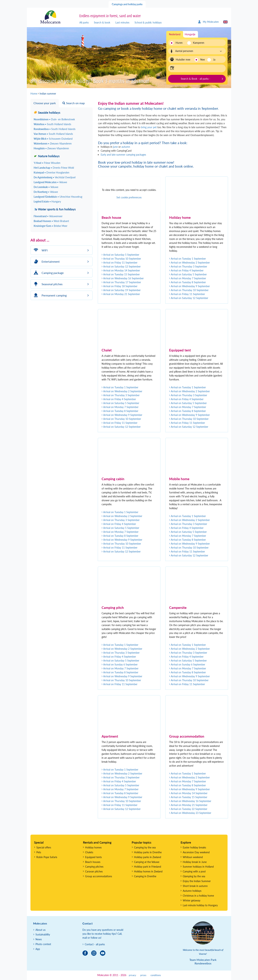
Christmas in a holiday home (198, 896)
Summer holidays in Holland (198, 867)
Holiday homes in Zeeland (148, 871)
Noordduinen (54, 119)
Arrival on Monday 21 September (121, 294)
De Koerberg (46, 192)
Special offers (44, 847)
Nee (203, 60)
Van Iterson (53, 134)
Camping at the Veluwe (147, 862)
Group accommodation (187, 736)
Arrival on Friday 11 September (120, 263)
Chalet (107, 350)
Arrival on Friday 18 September (120, 286)
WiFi (40, 250)
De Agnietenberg (55, 177)
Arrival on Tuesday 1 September (187, 259)
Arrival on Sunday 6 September (120, 664)
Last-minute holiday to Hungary (200, 905)
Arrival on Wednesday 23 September (190, 813)
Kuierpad (52, 172)
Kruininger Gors (51, 226)
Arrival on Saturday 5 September (120, 255)
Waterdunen (53, 143)
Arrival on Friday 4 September (186, 270)
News (39, 939)
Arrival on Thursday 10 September (121, 259)
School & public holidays (148, 22)
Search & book (102, 22)
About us (40, 930)
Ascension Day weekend (196, 852)
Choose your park (45, 103)
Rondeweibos (55, 129)
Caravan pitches (94, 871)
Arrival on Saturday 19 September (121, 290)
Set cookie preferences (129, 197)
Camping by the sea (145, 847)
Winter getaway (192, 900)
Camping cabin (113, 479)
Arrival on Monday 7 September (188, 278)
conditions (156, 975)
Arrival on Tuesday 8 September (187, 282)
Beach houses (93, 862)
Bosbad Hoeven (51, 221)
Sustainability (43, 934)
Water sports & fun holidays (55, 209)
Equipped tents (93, 857)
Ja (214, 60)
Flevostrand (48, 216)
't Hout (47, 163)
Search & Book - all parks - (195, 79)
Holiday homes (93, 847)
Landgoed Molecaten (50, 182)
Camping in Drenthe (145, 876)
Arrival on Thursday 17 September (121, 282)
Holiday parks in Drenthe (148, 852)
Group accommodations (99, 876)
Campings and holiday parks (127, 4)
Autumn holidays (192, 891)
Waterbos (52, 124)
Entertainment (46, 261)
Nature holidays (47, 156)
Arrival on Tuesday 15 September (121, 274)
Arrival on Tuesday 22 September (188, 809)
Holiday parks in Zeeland (148, 857)
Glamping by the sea (194, 876)
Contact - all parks (95, 944)
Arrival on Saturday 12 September (121, 266)
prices (143, 975)
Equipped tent (180, 350)
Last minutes (122, 22)
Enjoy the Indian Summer (197, 881)
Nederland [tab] (175, 34)
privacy (132, 975)
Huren (179, 43)
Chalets (89, 852)
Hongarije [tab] (190, 34)
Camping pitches (94, 867)
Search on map (74, 103)
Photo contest (43, 944)
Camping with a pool (194, 871)
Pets (39, 852)
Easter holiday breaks (194, 847)
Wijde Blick (53, 139)
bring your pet (149, 127)
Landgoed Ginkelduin (58, 197)
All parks (84, 22)
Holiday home (180, 217)
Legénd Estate (47, 201)
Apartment (110, 736)
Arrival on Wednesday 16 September (123, 278)
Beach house (111, 217)
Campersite (178, 608)
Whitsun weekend (193, 857)
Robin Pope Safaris (47, 857)
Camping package (48, 273)
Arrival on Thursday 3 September (188, 266)
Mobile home (179, 479)
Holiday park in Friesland (148, 867)
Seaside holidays (47, 113)
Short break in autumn (195, 886)
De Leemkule (46, 187)
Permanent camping (50, 295)
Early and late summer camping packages (123, 155)
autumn (126, 147)
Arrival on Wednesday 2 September (189, 263)
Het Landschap (54, 168)
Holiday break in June (195, 862)
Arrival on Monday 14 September (121, 270)
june (115, 147)
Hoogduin (51, 148)
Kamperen (198, 43)
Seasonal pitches (48, 284)
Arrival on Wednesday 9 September (189, 286)
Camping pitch (113, 608)
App (38, 949)
